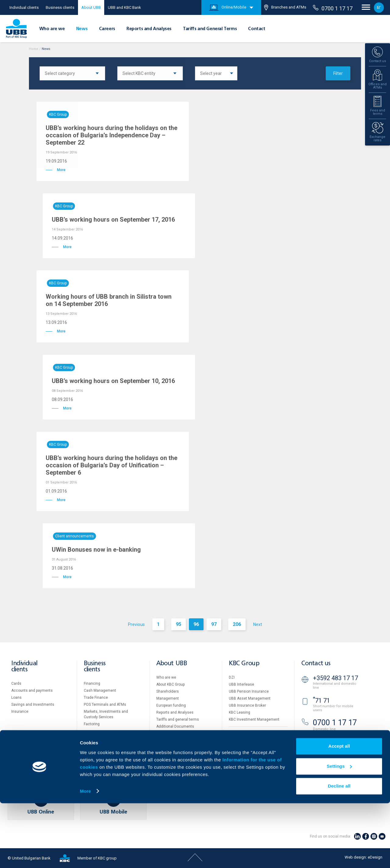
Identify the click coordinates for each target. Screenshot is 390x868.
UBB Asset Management (250, 698)
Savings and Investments (33, 705)
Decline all (339, 851)
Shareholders (168, 691)
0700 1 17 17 (333, 8)
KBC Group (244, 664)
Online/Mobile (228, 8)
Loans (16, 698)
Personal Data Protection (250, 760)
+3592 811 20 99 (335, 739)
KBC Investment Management (254, 719)
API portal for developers (249, 774)
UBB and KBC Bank (124, 7)
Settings (339, 831)
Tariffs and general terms (178, 719)
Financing (92, 684)
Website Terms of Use (247, 746)
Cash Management (100, 691)
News (82, 29)
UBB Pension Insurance (249, 691)
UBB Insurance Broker (247, 705)
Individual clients (24, 7)
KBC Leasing (239, 712)
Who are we (52, 29)
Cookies (236, 753)
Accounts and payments (32, 691)
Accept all (339, 811)
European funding (171, 705)
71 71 (321, 701)
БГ (379, 8)
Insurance (20, 712)
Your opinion (167, 754)
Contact (257, 29)
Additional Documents (175, 726)
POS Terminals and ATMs (105, 705)
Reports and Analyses (149, 29)
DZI (232, 677)
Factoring (92, 724)
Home (34, 49)
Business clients (60, 7)
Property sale (240, 733)
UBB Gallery (166, 733)
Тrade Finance (96, 698)
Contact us (316, 664)
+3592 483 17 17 (335, 678)
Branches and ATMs (285, 7)
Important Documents (247, 767)
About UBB (91, 7)
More (85, 856)
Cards (16, 684)
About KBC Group (170, 684)
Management (168, 698)
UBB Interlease (241, 684)
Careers (107, 29)
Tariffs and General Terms (210, 29)
